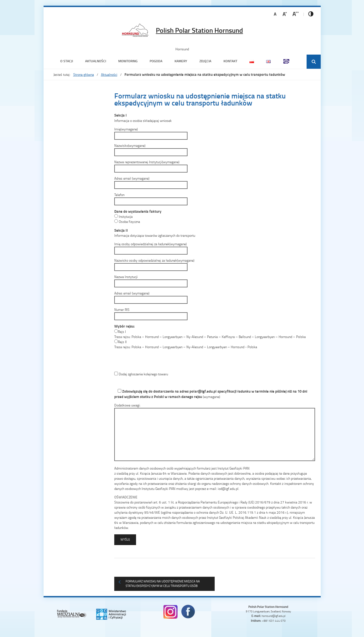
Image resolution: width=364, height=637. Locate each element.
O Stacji (67, 61)
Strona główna (84, 75)
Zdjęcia (205, 61)
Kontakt (230, 61)
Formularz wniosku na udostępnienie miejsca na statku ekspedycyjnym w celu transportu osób (163, 584)
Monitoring (128, 61)
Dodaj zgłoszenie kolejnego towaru (141, 374)
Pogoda (156, 61)
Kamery (181, 61)
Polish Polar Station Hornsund (199, 30)
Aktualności (96, 61)
